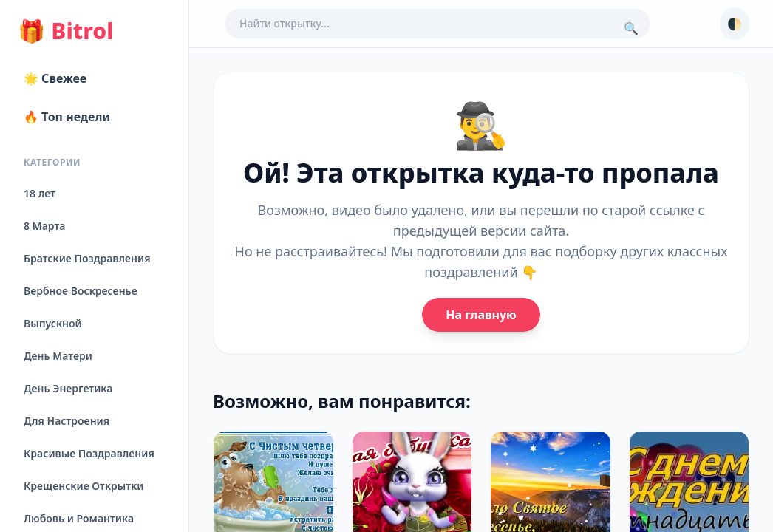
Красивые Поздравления (89, 453)
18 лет (40, 193)
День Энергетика (68, 388)
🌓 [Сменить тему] (735, 24)
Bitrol (65, 31)
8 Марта (44, 226)
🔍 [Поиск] (631, 28)
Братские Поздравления (87, 258)
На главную (481, 315)
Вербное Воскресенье (81, 291)
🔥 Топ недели (67, 117)
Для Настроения (67, 421)
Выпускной (53, 323)
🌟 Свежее (55, 78)
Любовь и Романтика (79, 518)
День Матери (58, 356)
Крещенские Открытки (84, 486)
